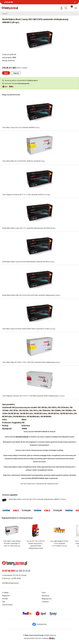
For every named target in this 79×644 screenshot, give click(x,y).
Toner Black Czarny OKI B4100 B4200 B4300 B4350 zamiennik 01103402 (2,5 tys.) (29, 329)
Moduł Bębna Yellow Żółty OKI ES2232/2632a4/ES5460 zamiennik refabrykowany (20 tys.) (31, 295)
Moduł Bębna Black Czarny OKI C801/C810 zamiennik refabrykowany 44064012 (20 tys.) (37, 499)
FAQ (4, 602)
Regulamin (6, 596)
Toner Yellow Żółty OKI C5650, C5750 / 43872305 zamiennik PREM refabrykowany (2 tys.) (31, 362)
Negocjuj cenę (47, 599)
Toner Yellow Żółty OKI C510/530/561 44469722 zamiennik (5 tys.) (24, 161)
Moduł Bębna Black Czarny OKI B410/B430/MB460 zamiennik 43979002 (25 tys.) (28, 262)
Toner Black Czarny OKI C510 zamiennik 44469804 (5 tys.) (21, 127)
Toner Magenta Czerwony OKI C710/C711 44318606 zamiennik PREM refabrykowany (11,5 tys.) (33, 396)
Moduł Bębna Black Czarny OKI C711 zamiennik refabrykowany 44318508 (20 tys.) (29, 228)
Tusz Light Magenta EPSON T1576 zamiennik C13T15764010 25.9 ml (59, 543)
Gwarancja (45, 596)
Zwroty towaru (7, 605)
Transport (45, 602)
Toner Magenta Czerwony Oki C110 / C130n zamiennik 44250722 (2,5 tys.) (26, 194)
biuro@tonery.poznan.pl (10, 583)
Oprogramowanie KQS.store (33, 638)
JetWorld (13, 54)
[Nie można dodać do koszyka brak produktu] (6, 73)
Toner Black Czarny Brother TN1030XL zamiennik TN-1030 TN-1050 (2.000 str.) (12, 543)
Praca (44, 593)
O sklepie (5, 593)
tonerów (28, 450)
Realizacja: (49, 638)
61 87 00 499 (9, 2)
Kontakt (5, 599)
